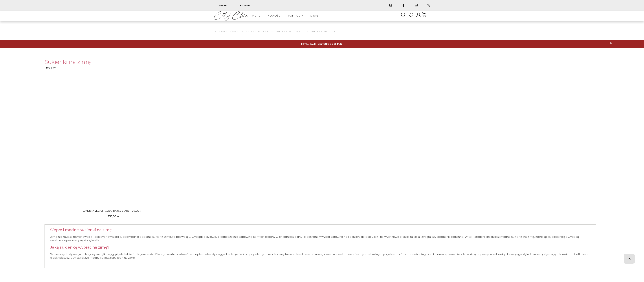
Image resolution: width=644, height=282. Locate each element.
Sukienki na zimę (68, 66)
